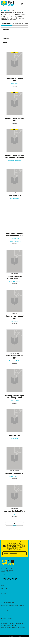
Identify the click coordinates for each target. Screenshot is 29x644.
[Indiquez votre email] (13, 554)
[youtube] (10, 579)
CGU (3, 621)
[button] (7, 30)
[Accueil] (8, 4)
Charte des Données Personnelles (12, 623)
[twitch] (13, 579)
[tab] (7, 24)
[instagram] (5, 579)
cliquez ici (19, 550)
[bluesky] (8, 579)
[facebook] (3, 579)
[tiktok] (16, 579)
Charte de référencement (9, 625)
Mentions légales (7, 619)
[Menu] (24, 4)
